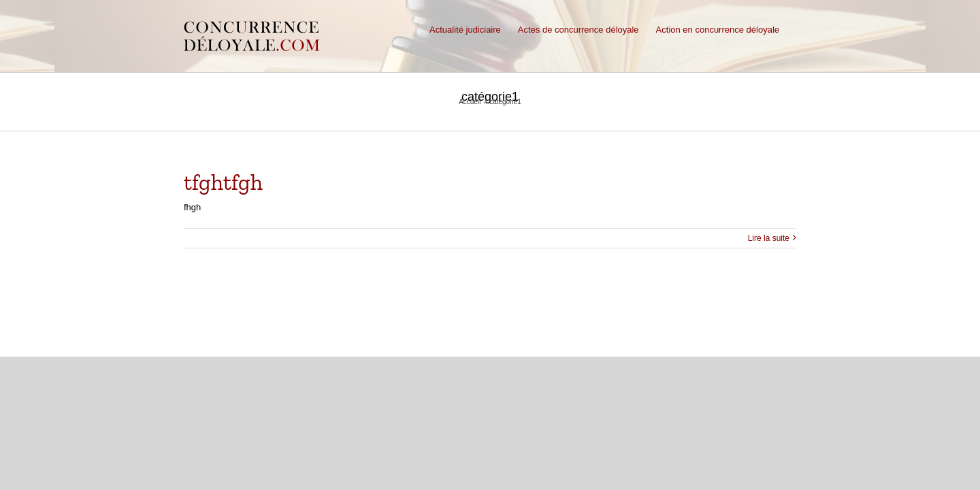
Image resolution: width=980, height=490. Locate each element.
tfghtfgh (223, 182)
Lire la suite (769, 238)
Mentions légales (370, 339)
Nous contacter (441, 339)
